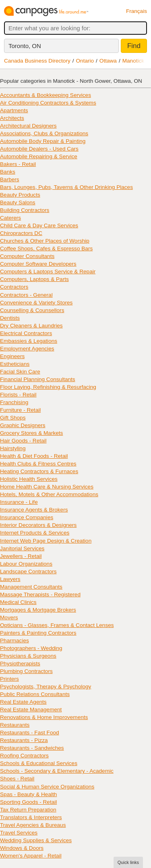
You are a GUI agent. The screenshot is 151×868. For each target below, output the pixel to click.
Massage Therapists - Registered (40, 594)
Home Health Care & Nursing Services (47, 487)
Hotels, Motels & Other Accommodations (49, 494)
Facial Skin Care (20, 372)
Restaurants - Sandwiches (32, 748)
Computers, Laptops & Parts (34, 279)
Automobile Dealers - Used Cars (39, 149)
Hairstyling (13, 448)
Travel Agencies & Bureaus (33, 825)
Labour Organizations (26, 564)
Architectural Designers (28, 126)
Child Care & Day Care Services (39, 225)
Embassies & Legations (29, 341)
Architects (12, 118)
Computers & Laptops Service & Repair (48, 272)
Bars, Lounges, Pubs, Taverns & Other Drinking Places (66, 187)
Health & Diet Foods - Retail (34, 456)
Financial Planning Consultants (38, 379)
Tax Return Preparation (28, 810)
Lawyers (10, 579)
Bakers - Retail (18, 164)
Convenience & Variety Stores (36, 303)
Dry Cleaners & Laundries (31, 326)
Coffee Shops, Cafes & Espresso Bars (46, 248)
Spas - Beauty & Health (28, 794)
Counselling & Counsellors (32, 310)
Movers (9, 617)
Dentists (10, 318)
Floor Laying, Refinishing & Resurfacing (48, 387)
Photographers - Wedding (31, 648)
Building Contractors (25, 210)
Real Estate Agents (23, 702)
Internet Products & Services (35, 533)
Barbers (10, 179)
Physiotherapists (20, 664)
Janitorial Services (22, 548)
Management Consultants (31, 587)
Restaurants (15, 725)
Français (137, 11)
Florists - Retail (18, 395)
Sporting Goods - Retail (28, 802)
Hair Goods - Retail (23, 441)
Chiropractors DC (21, 233)
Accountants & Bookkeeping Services (46, 95)
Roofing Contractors (24, 756)
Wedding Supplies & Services (36, 840)
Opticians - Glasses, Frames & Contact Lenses (57, 625)
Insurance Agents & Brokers (34, 510)
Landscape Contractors (28, 571)
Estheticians (15, 364)
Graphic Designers (23, 425)
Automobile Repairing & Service (39, 156)
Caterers (10, 218)
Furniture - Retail (20, 410)
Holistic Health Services (29, 479)
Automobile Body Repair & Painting (43, 141)
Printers (9, 679)
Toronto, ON (25, 46)
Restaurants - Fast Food (30, 733)
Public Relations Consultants (35, 694)
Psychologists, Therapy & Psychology (46, 687)
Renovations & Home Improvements (44, 717)
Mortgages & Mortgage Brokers (38, 610)
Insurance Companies (27, 517)
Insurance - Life (19, 502)
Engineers (12, 356)
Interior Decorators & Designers (38, 525)
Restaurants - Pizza (24, 740)
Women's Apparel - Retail (31, 856)
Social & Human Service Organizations (47, 787)
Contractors (14, 287)
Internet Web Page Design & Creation (46, 541)
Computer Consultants (27, 256)
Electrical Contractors (26, 333)
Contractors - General (26, 295)
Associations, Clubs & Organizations (44, 133)
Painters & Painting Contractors (38, 633)
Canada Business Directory (37, 61)
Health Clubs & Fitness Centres (38, 464)
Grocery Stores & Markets (31, 433)
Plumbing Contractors (26, 671)
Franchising (14, 402)
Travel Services (19, 833)
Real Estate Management (31, 710)
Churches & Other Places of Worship (45, 241)
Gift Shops (13, 418)
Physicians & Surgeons (28, 656)
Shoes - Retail (17, 779)
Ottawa (108, 61)
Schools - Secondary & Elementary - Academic (57, 771)
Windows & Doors (22, 848)
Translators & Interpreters (31, 817)
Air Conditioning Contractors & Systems (48, 103)
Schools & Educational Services (39, 763)
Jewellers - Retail (21, 556)
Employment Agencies (27, 349)
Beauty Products (20, 195)
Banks (8, 172)
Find (134, 46)
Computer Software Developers (38, 264)
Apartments (14, 110)
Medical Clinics (18, 602)
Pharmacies (14, 641)
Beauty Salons (18, 202)
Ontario (85, 61)
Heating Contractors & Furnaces (39, 471)
